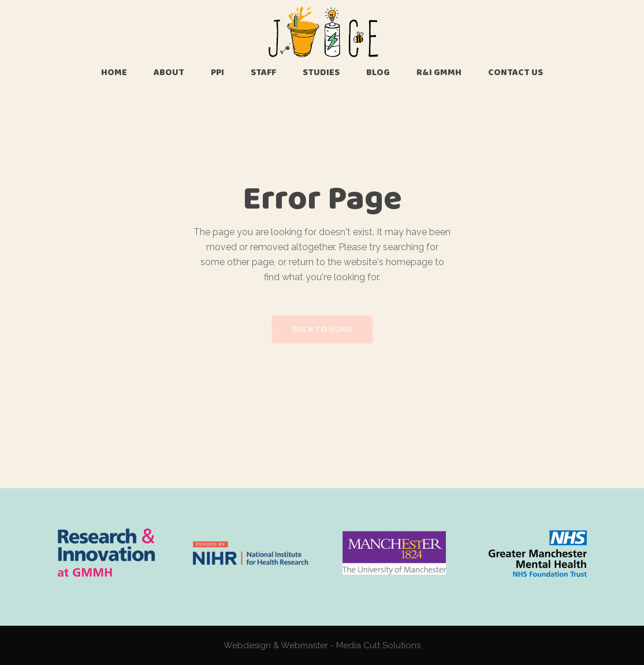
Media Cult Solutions (378, 645)
